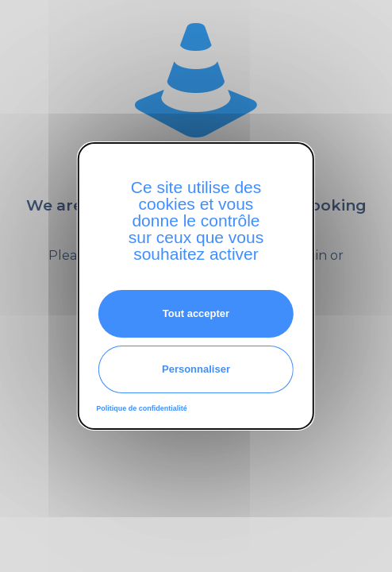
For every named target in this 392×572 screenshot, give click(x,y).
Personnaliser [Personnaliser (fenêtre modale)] (196, 369)
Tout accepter (196, 313)
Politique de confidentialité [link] (142, 408)
